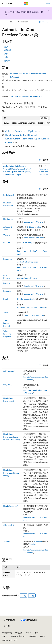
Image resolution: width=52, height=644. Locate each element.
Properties (7, 259)
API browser (23, 22)
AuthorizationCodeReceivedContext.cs (25, 97)
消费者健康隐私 (18, 636)
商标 (42, 636)
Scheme (7, 312)
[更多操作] (48, 22)
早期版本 (19, 633)
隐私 (4, 636)
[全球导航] (3, 4)
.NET (12, 22)
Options (7, 235)
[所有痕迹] (4, 22)
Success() (7, 541)
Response (7, 291)
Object (8, 131)
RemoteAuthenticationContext (19, 139)
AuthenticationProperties (27, 262)
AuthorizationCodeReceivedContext (44, 172)
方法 (6, 57)
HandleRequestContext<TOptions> (22, 135)
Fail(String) (8, 385)
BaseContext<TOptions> (26, 131)
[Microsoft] (26, 4)
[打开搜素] (42, 4)
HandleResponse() (11, 506)
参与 (37, 633)
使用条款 (33, 636)
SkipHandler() (9, 525)
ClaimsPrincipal (28, 243)
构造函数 (8, 50)
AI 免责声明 (7, 633)
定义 (6, 47)
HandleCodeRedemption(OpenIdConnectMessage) (11, 437)
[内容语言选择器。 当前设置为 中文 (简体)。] (9, 620)
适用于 (7, 61)
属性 (6, 53)
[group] (26, 123)
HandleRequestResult (26, 299)
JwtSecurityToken (34, 227)
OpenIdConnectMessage (27, 278)
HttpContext (8, 219)
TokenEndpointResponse (7, 334)
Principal (7, 243)
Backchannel (8, 195)
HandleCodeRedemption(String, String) (11, 473)
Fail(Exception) (9, 371)
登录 (48, 3)
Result (6, 299)
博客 (28, 633)
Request (7, 283)
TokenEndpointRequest (7, 323)
